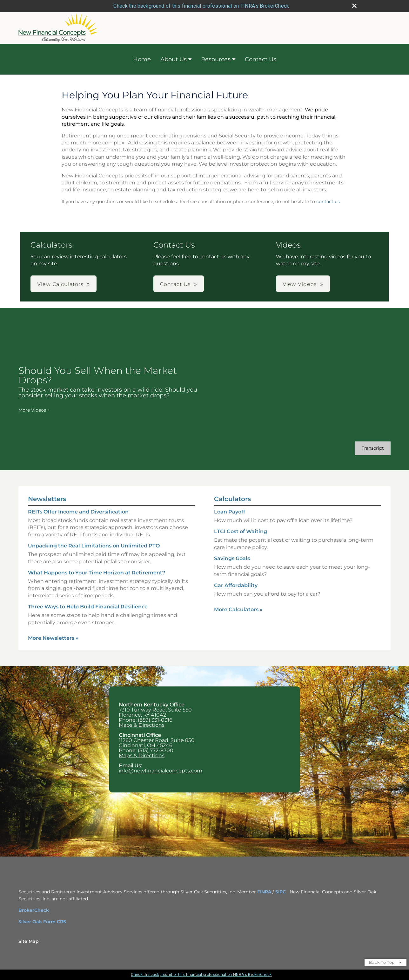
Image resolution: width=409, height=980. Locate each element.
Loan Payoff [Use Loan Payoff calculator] (230, 512)
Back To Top (386, 962)
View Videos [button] (300, 284)
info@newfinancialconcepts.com (161, 771)
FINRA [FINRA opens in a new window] (265, 892)
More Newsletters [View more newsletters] (53, 638)
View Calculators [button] (60, 284)
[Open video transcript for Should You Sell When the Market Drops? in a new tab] (373, 448)
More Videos (34, 410)
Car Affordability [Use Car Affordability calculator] (236, 585)
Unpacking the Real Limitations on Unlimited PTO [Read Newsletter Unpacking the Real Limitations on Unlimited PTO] (94, 546)
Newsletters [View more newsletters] (47, 499)
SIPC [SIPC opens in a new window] (281, 892)
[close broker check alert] (354, 6)
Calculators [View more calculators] (232, 499)
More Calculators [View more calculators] (238, 609)
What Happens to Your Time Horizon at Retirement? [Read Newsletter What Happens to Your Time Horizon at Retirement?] (97, 573)
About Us (174, 59)
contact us (328, 202)
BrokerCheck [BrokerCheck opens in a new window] (34, 910)
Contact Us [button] (175, 284)
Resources (216, 59)
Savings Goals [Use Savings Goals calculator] (232, 558)
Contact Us (261, 59)
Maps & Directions (142, 725)
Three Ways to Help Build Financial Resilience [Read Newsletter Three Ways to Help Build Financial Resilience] (88, 607)
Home (142, 59)
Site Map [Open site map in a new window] (29, 941)
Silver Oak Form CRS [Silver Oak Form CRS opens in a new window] (42, 922)
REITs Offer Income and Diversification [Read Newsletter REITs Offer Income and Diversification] (78, 512)
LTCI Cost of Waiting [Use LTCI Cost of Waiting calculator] (241, 531)
